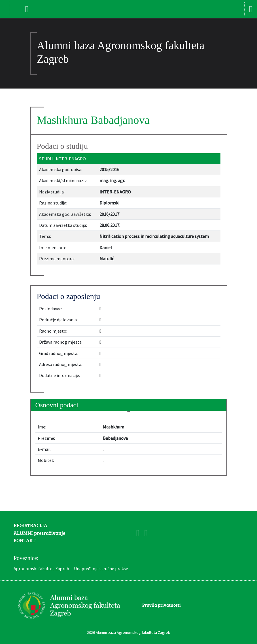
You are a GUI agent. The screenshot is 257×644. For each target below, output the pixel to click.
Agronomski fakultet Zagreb (41, 568)
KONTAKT (25, 540)
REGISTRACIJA (30, 525)
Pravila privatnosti (162, 605)
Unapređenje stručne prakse (101, 568)
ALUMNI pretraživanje (40, 533)
